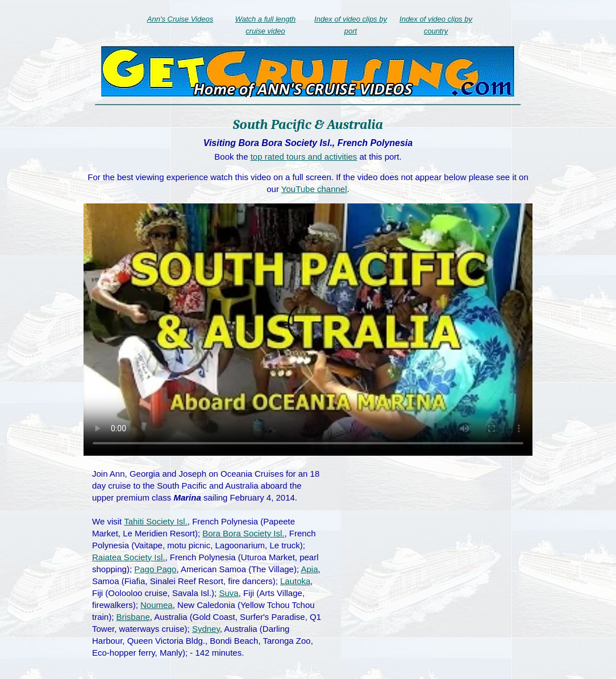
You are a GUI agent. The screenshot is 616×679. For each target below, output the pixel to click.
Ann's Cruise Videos (180, 19)
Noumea (157, 605)
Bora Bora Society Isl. (243, 533)
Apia (309, 569)
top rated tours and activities (304, 157)
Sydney (206, 629)
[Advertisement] (431, 550)
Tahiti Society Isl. (156, 521)
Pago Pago (155, 569)
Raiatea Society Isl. (128, 557)
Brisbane (133, 617)
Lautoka (295, 581)
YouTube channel (314, 189)
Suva (228, 593)
